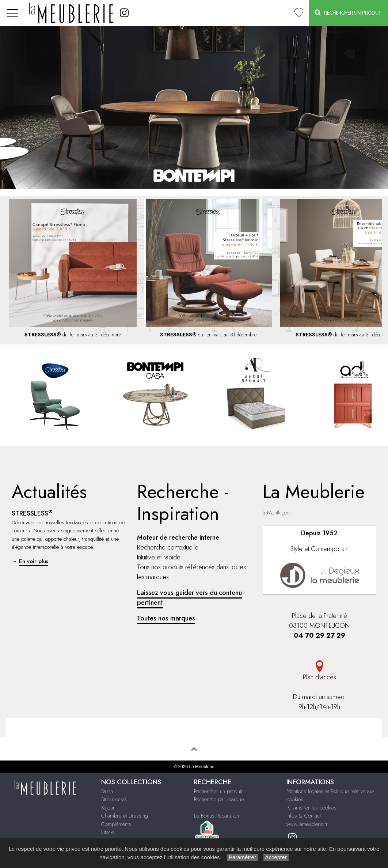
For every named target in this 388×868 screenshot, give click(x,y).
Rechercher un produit (218, 791)
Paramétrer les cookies (311, 808)
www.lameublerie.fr (307, 824)
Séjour (108, 808)
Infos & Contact (304, 816)
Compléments (116, 824)
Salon (107, 791)
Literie (108, 832)
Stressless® (114, 799)
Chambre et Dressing (125, 816)
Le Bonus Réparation (216, 816)
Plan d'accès (319, 671)
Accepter (276, 857)
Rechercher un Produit (348, 13)
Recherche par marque (219, 799)
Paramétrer (242, 857)
